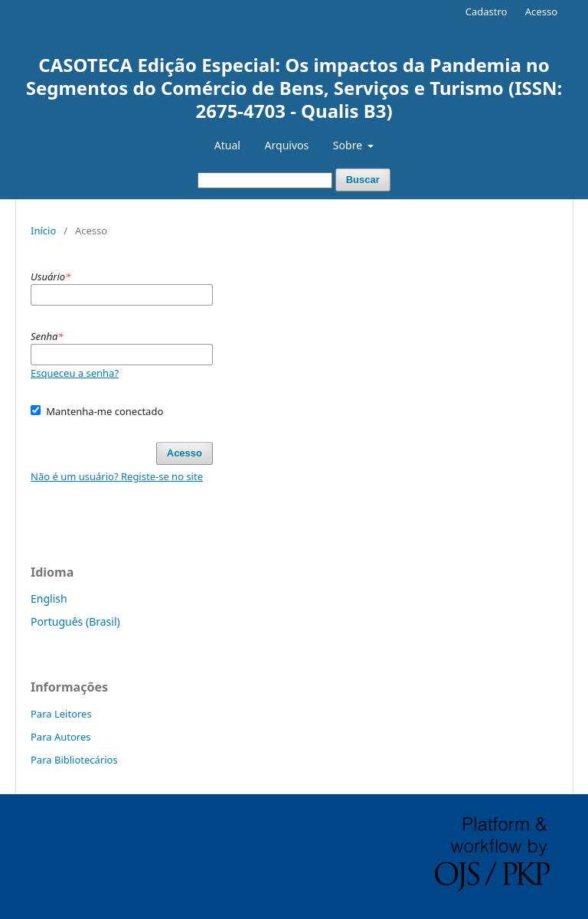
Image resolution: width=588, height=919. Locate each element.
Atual (227, 145)
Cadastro (487, 11)
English (49, 598)
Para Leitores (61, 714)
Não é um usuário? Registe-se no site (117, 476)
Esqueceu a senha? (75, 373)
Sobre (349, 145)
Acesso (541, 11)
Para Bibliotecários (74, 760)
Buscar (363, 180)
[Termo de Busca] (265, 180)
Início (43, 231)
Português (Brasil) (75, 621)
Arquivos (287, 145)
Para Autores (61, 737)
